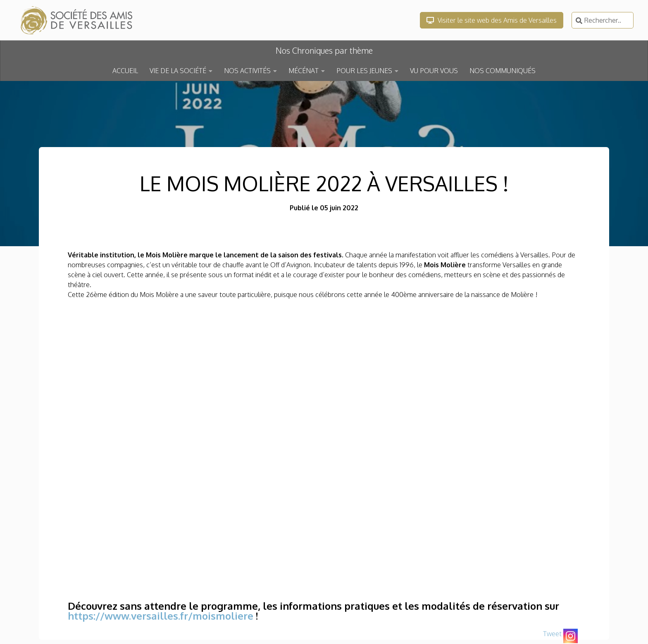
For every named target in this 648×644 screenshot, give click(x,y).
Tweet (552, 634)
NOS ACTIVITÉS (247, 71)
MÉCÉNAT (304, 71)
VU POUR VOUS (434, 71)
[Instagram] (571, 636)
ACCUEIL (125, 71)
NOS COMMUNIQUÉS (503, 71)
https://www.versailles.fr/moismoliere (161, 616)
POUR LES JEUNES (364, 71)
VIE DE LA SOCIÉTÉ (178, 71)
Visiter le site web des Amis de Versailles (492, 20)
